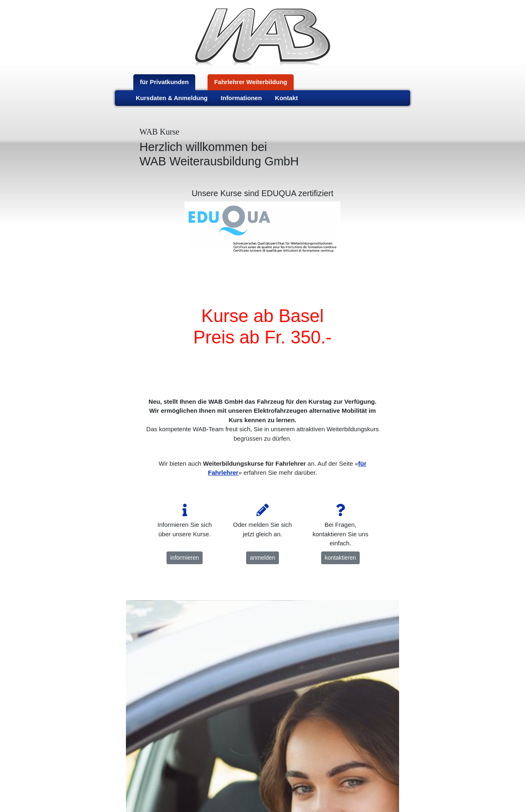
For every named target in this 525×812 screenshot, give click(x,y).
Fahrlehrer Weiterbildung (251, 82)
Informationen (241, 98)
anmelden (262, 558)
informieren (185, 558)
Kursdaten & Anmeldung (172, 98)
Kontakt (286, 98)
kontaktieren (340, 558)
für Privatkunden (164, 82)
